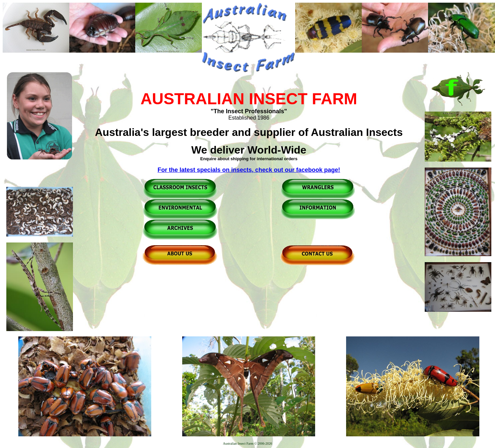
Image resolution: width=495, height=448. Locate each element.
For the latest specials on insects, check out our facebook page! (249, 170)
